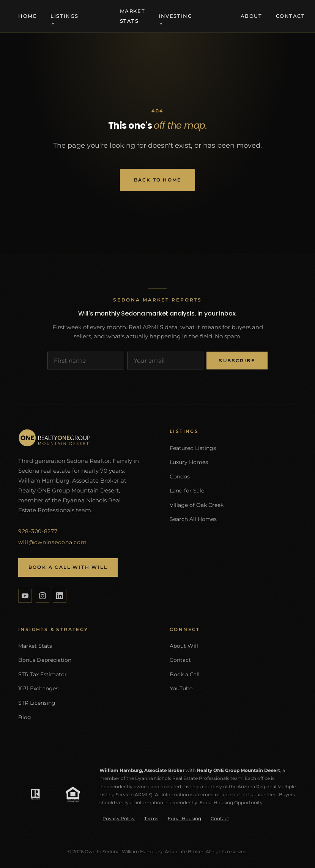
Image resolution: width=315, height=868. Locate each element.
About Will (184, 646)
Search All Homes (193, 519)
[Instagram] (43, 596)
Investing (175, 16)
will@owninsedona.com (52, 542)
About (251, 16)
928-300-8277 (38, 531)
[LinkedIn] (60, 596)
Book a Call (185, 674)
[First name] (86, 361)
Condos (180, 477)
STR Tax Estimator (43, 674)
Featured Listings (193, 448)
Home (28, 16)
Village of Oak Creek (197, 505)
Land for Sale (187, 491)
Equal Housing (184, 818)
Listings (65, 16)
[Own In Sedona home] (82, 438)
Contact (291, 16)
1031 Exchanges (38, 688)
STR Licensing (37, 703)
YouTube (181, 688)
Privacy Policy (119, 818)
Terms (151, 818)
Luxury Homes (189, 462)
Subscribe (237, 361)
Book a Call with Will (68, 567)
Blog (25, 717)
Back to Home (158, 180)
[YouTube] (25, 596)
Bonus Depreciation (45, 660)
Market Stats (35, 646)
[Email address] (165, 361)
